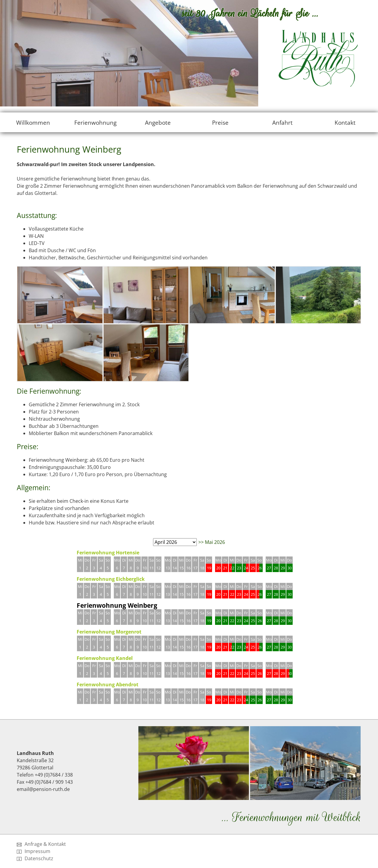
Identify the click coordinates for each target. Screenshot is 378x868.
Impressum (34, 851)
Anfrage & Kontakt (41, 844)
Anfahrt (282, 122)
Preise (220, 122)
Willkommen (33, 122)
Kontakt (345, 122)
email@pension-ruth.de (43, 789)
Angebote (158, 122)
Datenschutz (35, 858)
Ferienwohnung (95, 122)
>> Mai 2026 (212, 542)
